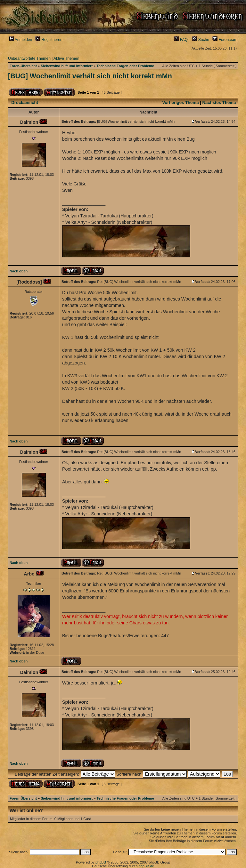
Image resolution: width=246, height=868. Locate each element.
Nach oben (19, 271)
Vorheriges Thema (180, 102)
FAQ (181, 40)
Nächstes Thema (219, 102)
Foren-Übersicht (23, 66)
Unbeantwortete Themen (29, 59)
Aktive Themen (66, 59)
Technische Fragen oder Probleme (125, 66)
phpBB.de (146, 866)
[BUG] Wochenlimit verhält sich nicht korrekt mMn (90, 76)
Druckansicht (25, 102)
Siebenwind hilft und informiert (67, 66)
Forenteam (225, 40)
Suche (201, 40)
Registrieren (49, 40)
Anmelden (20, 40)
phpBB (101, 862)
